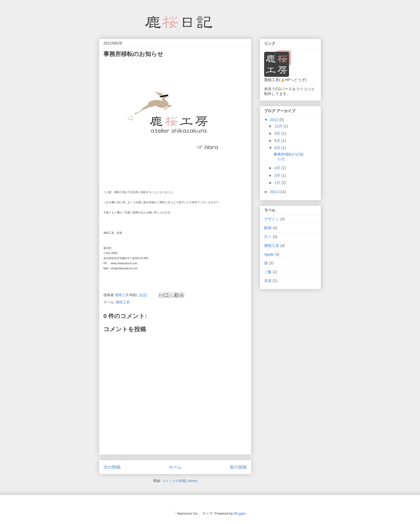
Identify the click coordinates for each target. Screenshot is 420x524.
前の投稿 (238, 467)
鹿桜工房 (123, 302)
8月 (278, 141)
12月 (279, 126)
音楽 (268, 281)
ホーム (175, 467)
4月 (278, 168)
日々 (268, 237)
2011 (275, 192)
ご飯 (268, 272)
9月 (278, 133)
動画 (268, 228)
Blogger (240, 513)
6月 (278, 148)
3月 (278, 175)
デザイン (272, 219)
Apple (269, 254)
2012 (275, 120)
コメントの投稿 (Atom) (180, 481)
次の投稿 (112, 467)
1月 (278, 183)
